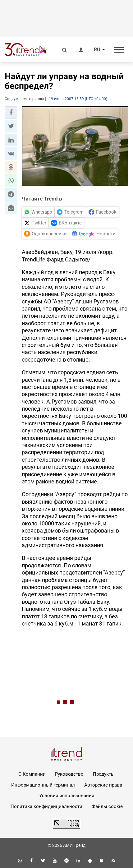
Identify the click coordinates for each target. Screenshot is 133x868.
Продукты (104, 774)
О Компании (32, 774)
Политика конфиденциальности (46, 806)
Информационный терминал (43, 785)
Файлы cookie (107, 806)
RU (97, 50)
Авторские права (103, 785)
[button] (11, 113)
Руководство (69, 774)
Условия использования (67, 796)
